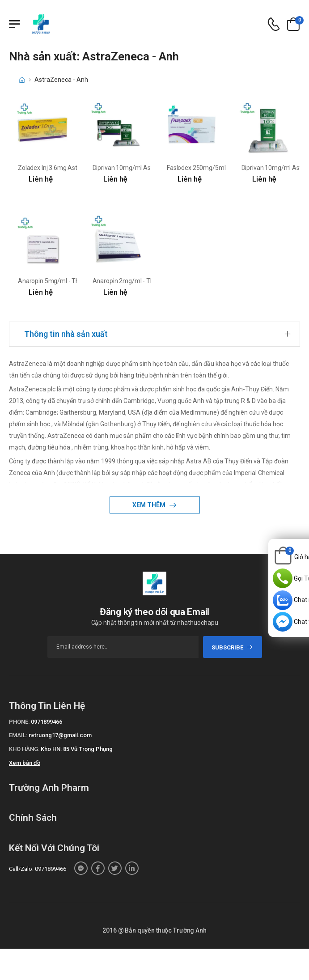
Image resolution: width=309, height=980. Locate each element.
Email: (18, 735)
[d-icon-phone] (274, 24)
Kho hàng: (24, 749)
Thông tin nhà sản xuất (66, 334)
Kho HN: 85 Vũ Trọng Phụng (77, 749)
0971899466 (47, 722)
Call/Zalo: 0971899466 (38, 869)
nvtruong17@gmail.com (60, 735)
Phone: (19, 722)
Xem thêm (150, 505)
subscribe (232, 647)
